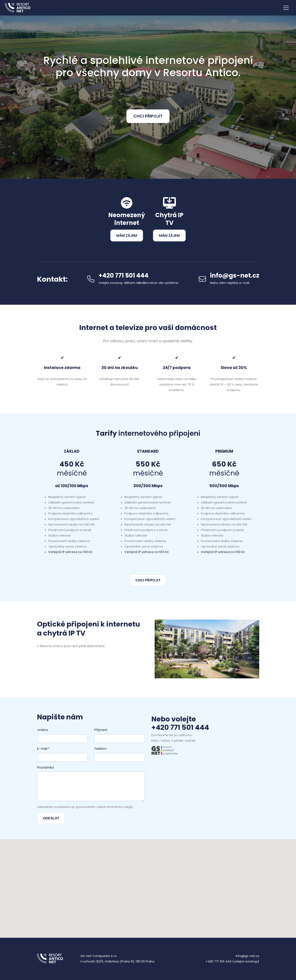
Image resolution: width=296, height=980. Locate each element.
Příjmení (101, 730)
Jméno (43, 730)
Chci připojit (148, 116)
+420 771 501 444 (180, 727)
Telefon (100, 749)
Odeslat (51, 818)
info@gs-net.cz (235, 276)
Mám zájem (127, 236)
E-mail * (43, 749)
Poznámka (45, 767)
